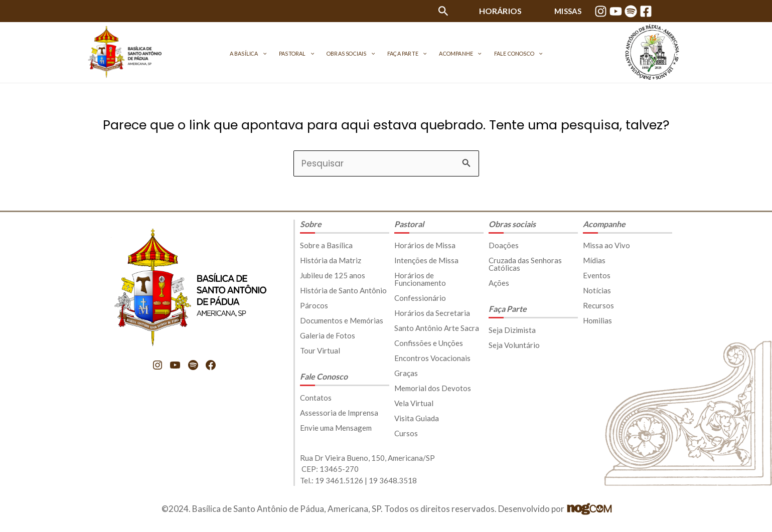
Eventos (597, 275)
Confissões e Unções (429, 343)
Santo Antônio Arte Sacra (437, 328)
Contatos (316, 398)
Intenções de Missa (426, 260)
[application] (281, 53)
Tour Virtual (320, 350)
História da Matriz (331, 260)
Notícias (597, 290)
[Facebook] (646, 11)
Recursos (598, 305)
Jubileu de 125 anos (333, 275)
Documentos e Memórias (342, 320)
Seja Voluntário (514, 345)
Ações (499, 283)
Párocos (314, 305)
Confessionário (420, 298)
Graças (406, 373)
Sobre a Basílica (326, 245)
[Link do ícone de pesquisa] (443, 13)
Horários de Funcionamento (420, 279)
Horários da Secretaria (432, 313)
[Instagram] (601, 11)
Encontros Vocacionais (432, 358)
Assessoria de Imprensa (339, 413)
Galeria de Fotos (328, 335)
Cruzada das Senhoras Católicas (525, 264)
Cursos (406, 433)
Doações (504, 245)
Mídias (594, 260)
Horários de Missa (425, 245)
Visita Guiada (417, 418)
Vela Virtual (414, 403)
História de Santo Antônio (343, 290)
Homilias (597, 320)
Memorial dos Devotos (433, 388)
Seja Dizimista (512, 330)
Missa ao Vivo (606, 245)
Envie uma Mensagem (336, 428)
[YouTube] (616, 11)
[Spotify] (631, 11)
